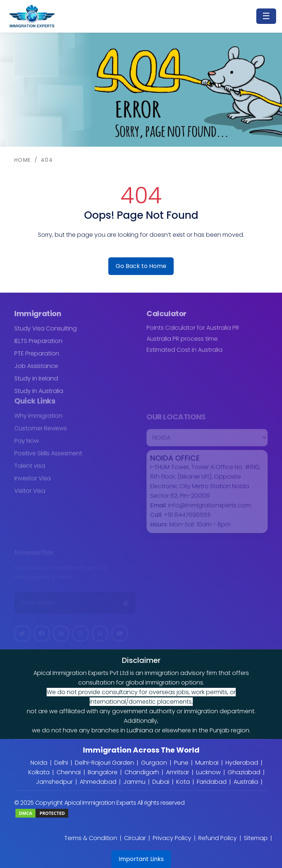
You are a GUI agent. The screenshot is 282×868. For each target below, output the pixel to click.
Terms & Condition (91, 838)
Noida (39, 763)
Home (23, 160)
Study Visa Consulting (46, 331)
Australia (246, 782)
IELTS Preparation (38, 344)
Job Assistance (36, 369)
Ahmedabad (98, 782)
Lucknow (208, 772)
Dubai (161, 782)
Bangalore (103, 772)
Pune (181, 763)
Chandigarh (142, 772)
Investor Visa (32, 481)
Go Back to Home (141, 266)
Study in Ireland (36, 381)
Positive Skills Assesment (48, 456)
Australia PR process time (182, 342)
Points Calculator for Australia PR (193, 331)
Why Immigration (38, 419)
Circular (135, 838)
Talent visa (30, 469)
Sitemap (256, 838)
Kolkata (39, 772)
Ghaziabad (244, 772)
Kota (183, 782)
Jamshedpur (54, 782)
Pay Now (27, 444)
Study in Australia (39, 394)
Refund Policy (218, 838)
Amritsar (178, 772)
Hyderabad (242, 763)
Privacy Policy (172, 838)
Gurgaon (154, 763)
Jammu (134, 782)
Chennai (69, 772)
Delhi (61, 763)
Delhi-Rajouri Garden (104, 763)
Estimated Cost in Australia (185, 353)
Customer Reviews (41, 431)
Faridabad (212, 782)
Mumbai (207, 763)
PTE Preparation (37, 356)
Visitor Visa (30, 494)
